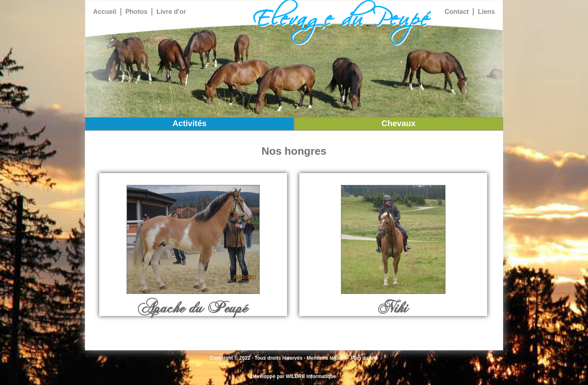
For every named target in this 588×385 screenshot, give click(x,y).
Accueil (105, 12)
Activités (189, 123)
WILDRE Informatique (311, 376)
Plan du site (364, 358)
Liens (486, 12)
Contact (457, 12)
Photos (136, 12)
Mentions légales (326, 358)
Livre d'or (171, 12)
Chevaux (398, 123)
